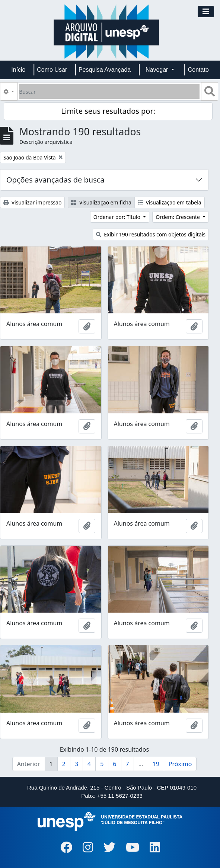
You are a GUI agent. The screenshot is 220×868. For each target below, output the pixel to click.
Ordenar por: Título (118, 217)
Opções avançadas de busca (55, 180)
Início (18, 70)
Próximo (180, 764)
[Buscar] (109, 91)
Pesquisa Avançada (105, 70)
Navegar (158, 70)
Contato (198, 70)
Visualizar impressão (32, 202)
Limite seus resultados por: (108, 111)
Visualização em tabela (170, 202)
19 (156, 764)
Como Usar (52, 70)
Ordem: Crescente (178, 217)
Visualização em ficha (101, 202)
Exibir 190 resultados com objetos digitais (151, 234)
